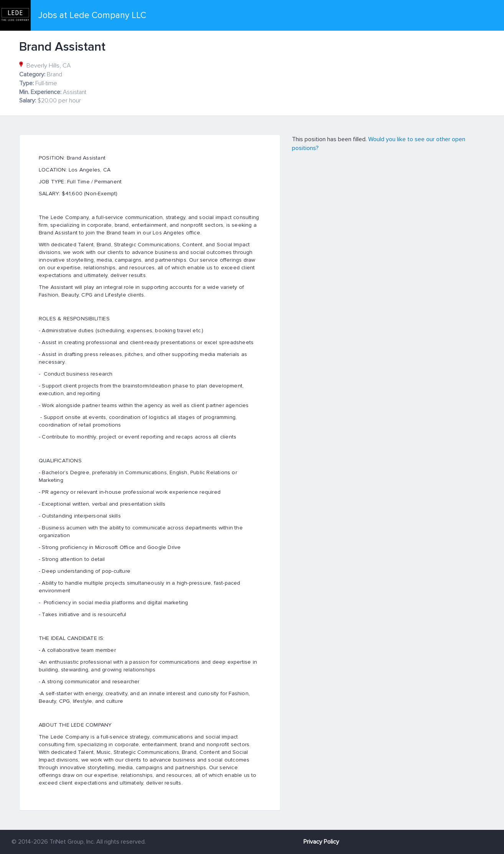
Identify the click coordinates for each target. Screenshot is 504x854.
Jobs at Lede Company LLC (92, 15)
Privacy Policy (321, 842)
